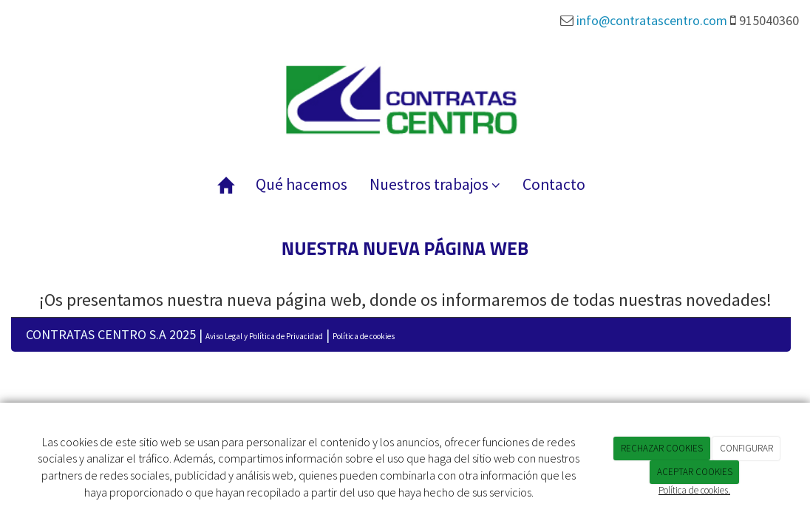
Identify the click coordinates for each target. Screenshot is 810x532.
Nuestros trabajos (435, 184)
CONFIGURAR (746, 448)
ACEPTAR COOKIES (695, 472)
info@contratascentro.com (652, 20)
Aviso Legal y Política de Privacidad (264, 336)
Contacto (554, 184)
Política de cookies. (694, 490)
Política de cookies (364, 336)
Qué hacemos (302, 184)
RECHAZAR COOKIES (662, 448)
